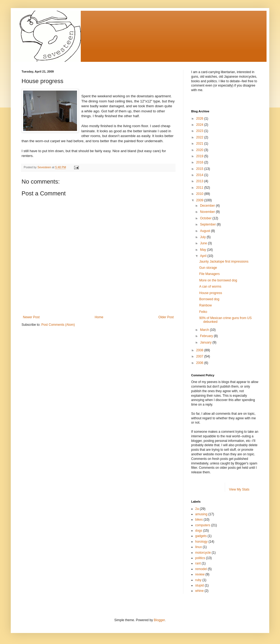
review (200, 574)
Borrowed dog (209, 299)
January (206, 342)
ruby (198, 580)
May (204, 250)
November (208, 212)
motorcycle (203, 553)
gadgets (201, 536)
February (207, 336)
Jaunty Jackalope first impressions (224, 262)
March (205, 330)
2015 (200, 169)
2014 (200, 175)
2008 (200, 350)
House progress (211, 293)
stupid (199, 585)
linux (199, 547)
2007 (200, 356)
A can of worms (210, 287)
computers (203, 525)
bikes (199, 520)
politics (200, 558)
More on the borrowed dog (218, 280)
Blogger (159, 620)
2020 (200, 150)
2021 (200, 144)
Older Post (166, 317)
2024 (200, 125)
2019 (200, 156)
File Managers (209, 274)
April (204, 256)
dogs (199, 531)
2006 (200, 363)
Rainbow (206, 305)
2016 (200, 162)
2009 (200, 200)
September (208, 224)
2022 (200, 137)
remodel (201, 569)
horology (201, 542)
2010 (200, 194)
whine (199, 591)
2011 (200, 188)
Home (99, 317)
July (203, 237)
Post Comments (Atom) (58, 325)
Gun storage (208, 268)
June (204, 243)
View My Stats (239, 489)
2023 (200, 131)
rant (198, 563)
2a (197, 509)
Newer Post (31, 317)
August (206, 231)
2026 (200, 119)
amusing (201, 514)
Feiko (203, 312)
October (206, 218)
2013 (200, 181)
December (208, 206)
